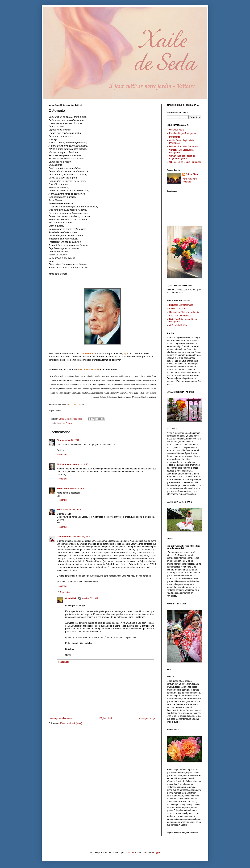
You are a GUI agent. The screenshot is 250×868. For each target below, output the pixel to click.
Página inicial (106, 718)
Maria (60, 510)
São (59, 440)
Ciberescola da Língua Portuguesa (185, 162)
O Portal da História (178, 325)
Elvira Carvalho (64, 464)
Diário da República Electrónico (184, 146)
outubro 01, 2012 (90, 598)
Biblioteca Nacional (178, 309)
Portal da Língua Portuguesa (183, 133)
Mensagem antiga (147, 718)
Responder (62, 455)
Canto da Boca (87, 354)
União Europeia (176, 130)
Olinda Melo (71, 598)
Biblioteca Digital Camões (181, 305)
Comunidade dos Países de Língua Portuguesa (182, 157)
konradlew (129, 853)
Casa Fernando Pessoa (180, 316)
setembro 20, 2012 (70, 440)
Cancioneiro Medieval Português (184, 312)
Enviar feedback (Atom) (71, 723)
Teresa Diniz (63, 488)
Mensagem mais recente (61, 718)
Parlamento (175, 137)
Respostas (65, 592)
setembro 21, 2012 (72, 510)
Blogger (157, 853)
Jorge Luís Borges (64, 423)
